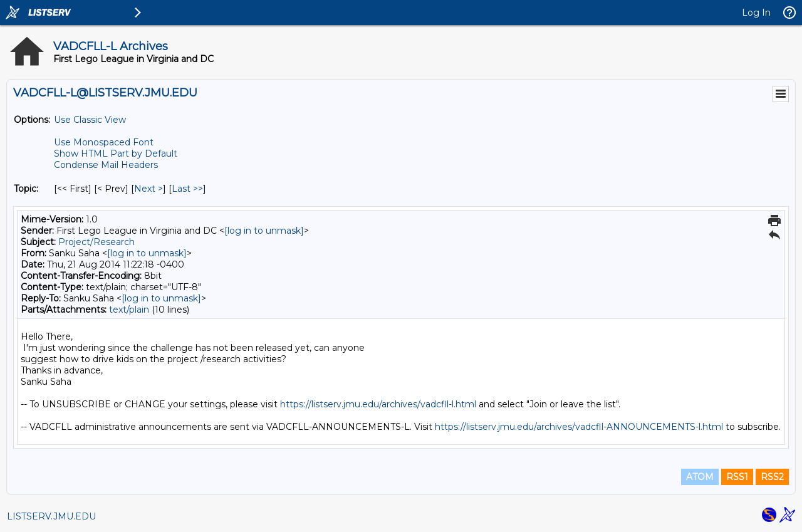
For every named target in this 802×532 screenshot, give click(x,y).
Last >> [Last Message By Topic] (187, 189)
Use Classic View (90, 120)
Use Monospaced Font (104, 142)
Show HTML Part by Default (116, 154)
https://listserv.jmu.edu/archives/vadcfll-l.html (378, 404)
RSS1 (737, 477)
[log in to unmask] (264, 231)
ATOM (700, 477)
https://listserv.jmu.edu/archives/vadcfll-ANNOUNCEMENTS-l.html (579, 427)
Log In (756, 13)
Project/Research (96, 242)
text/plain (129, 310)
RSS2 (772, 477)
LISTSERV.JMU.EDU (51, 516)
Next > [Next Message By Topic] (148, 189)
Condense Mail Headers (106, 165)
